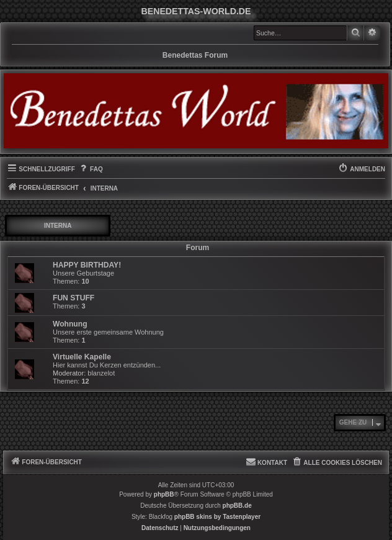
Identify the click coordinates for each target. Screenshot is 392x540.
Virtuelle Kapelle (82, 357)
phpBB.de (237, 506)
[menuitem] (91, 169)
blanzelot (101, 373)
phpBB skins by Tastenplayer (217, 517)
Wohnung (70, 324)
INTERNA (58, 226)
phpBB (164, 494)
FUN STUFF (73, 298)
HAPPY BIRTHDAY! (87, 265)
